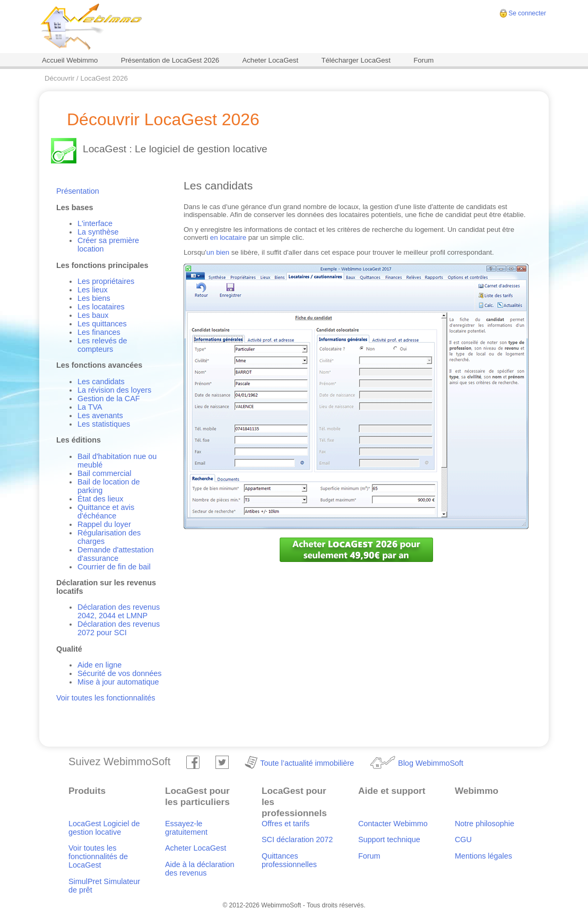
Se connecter (527, 13)
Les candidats (101, 382)
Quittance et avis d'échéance (106, 512)
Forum (423, 60)
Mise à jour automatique (118, 682)
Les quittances (102, 324)
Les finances (99, 332)
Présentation (78, 191)
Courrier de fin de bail (114, 567)
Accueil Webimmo (70, 60)
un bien (218, 252)
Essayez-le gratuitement (186, 828)
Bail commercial (105, 473)
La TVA (90, 407)
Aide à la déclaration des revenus (200, 869)
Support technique (389, 839)
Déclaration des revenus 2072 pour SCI (119, 628)
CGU (463, 839)
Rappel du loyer (104, 524)
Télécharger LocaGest (356, 60)
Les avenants (100, 415)
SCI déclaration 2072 (297, 839)
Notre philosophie (485, 824)
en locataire (228, 237)
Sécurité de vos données (119, 673)
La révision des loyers (114, 390)
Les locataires (101, 307)
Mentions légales (483, 856)
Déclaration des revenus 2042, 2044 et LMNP (119, 611)
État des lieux (100, 499)
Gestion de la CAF (109, 399)
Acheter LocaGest (270, 60)
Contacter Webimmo (393, 824)
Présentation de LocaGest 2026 (170, 60)
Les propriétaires (106, 281)
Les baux (93, 315)
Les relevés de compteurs (102, 345)
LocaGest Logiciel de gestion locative (104, 828)
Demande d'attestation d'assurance (116, 554)
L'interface (95, 223)
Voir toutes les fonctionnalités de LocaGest (98, 856)
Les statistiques (104, 424)
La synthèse (98, 232)
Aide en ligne (100, 665)
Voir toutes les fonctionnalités (106, 698)
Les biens (94, 298)
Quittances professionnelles (289, 860)
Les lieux (93, 290)
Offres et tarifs (286, 824)
